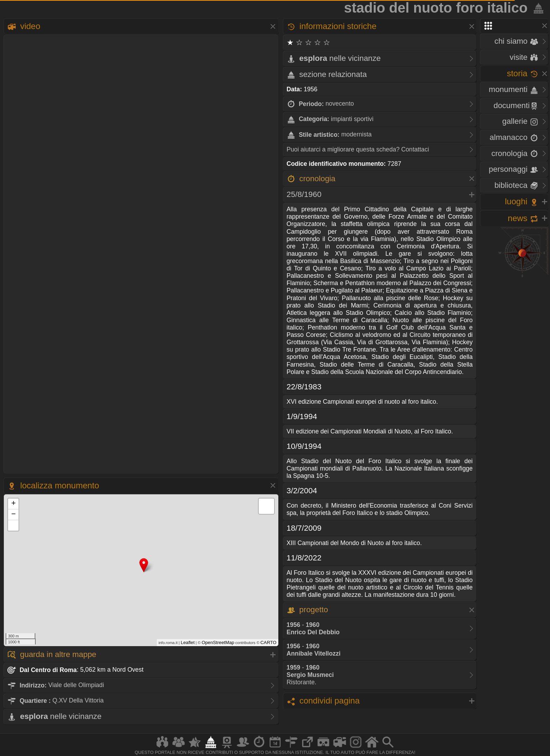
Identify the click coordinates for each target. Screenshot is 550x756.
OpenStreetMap (218, 642)
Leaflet (188, 642)
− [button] (13, 515)
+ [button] (13, 504)
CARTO (269, 642)
